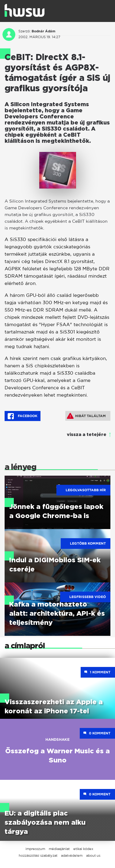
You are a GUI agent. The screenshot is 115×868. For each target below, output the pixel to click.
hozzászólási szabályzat (38, 855)
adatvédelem (72, 855)
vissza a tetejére (87, 435)
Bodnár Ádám (43, 31)
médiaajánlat (59, 849)
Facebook (23, 416)
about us (93, 855)
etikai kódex (83, 849)
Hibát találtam (86, 416)
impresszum (35, 849)
